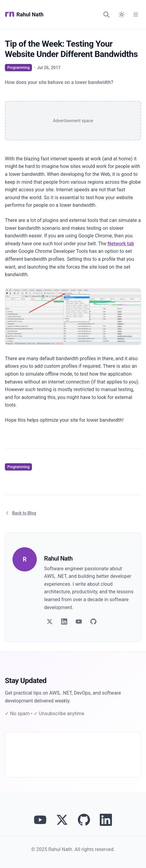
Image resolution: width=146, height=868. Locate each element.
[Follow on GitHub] (93, 622)
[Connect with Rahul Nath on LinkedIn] (106, 820)
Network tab (121, 244)
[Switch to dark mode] (122, 15)
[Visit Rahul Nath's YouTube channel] (40, 820)
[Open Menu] (136, 15)
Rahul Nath (24, 15)
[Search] (106, 15)
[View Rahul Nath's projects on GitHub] (84, 820)
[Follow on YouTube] (79, 622)
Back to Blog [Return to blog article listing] (21, 513)
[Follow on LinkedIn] (64, 622)
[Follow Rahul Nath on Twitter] (62, 820)
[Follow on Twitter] (50, 622)
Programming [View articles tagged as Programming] (18, 68)
